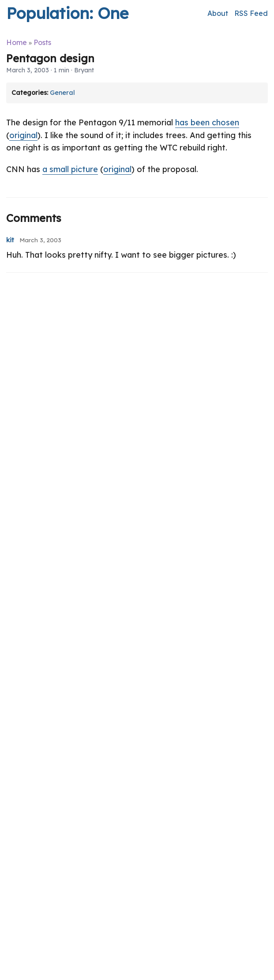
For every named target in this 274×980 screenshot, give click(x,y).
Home (17, 42)
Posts (42, 42)
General (62, 93)
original (23, 135)
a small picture (70, 169)
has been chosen (207, 122)
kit (10, 240)
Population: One (67, 13)
